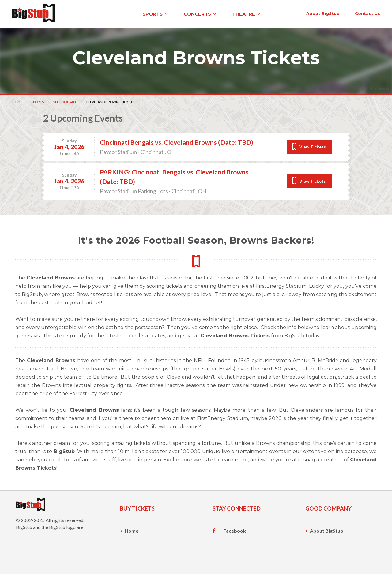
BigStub (24, 526)
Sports (38, 100)
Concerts (135, 548)
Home (17, 100)
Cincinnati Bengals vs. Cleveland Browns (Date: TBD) (177, 141)
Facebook (235, 529)
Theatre (134, 558)
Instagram (235, 548)
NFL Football (65, 100)
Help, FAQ (321, 548)
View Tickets (313, 145)
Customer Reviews (245, 558)
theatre (173, 13)
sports (82, 13)
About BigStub (243, 13)
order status (330, 13)
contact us (287, 13)
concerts (126, 13)
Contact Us (323, 539)
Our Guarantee (327, 558)
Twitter (232, 539)
